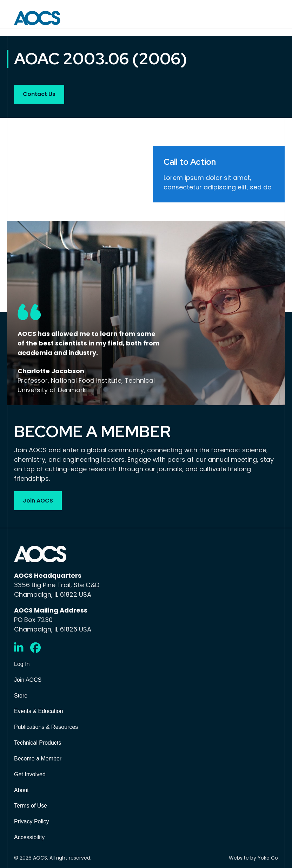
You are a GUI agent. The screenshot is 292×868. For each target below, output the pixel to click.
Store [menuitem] (21, 696)
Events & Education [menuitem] (39, 711)
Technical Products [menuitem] (38, 743)
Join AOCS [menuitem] (28, 680)
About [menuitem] (21, 790)
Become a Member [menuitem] (38, 759)
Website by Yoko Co (253, 858)
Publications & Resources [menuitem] (46, 727)
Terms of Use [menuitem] (31, 806)
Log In (22, 664)
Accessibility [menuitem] (29, 837)
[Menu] (273, 18)
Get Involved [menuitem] (30, 774)
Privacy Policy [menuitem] (32, 821)
